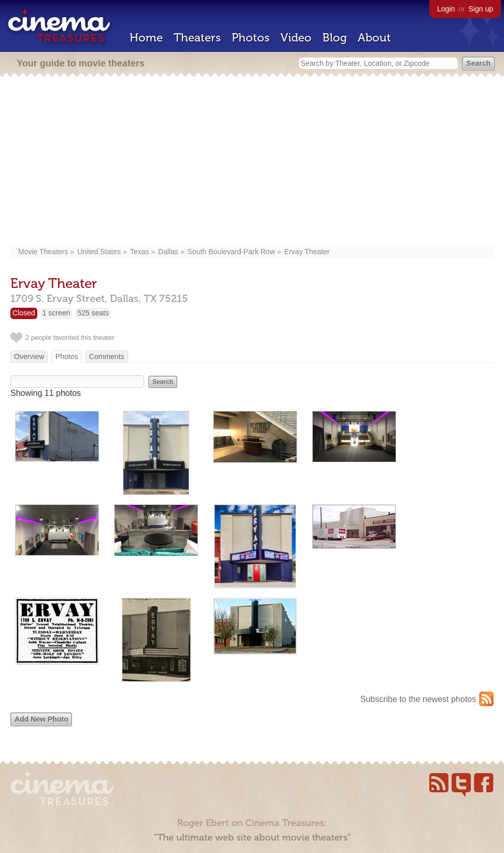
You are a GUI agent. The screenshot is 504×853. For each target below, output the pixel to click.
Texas (140, 252)
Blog (335, 38)
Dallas (168, 252)
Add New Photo (41, 719)
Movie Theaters (43, 252)
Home (146, 38)
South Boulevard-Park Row (232, 252)
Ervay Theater (307, 252)
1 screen (57, 313)
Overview (29, 356)
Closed (24, 313)
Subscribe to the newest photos (418, 699)
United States (99, 252)
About (374, 38)
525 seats (93, 313)
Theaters (197, 38)
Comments (107, 356)
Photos (251, 38)
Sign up (481, 9)
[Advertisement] (252, 162)
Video (296, 38)
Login (446, 9)
